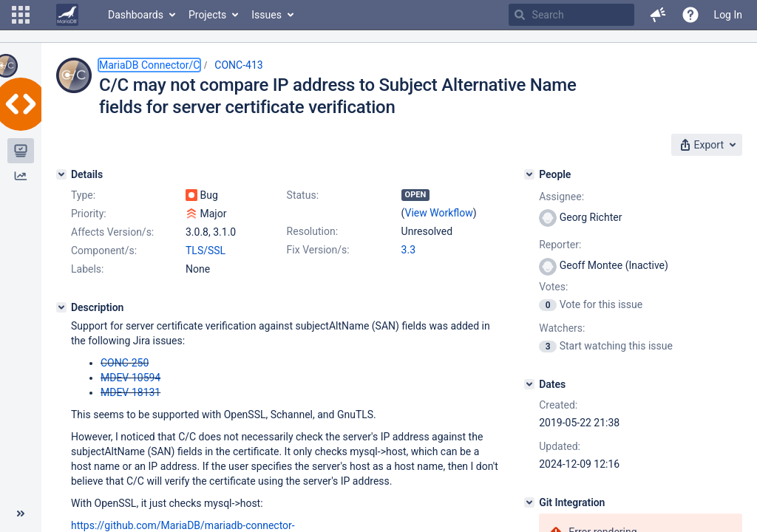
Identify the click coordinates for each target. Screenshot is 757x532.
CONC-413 (238, 65)
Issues (267, 15)
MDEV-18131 (130, 392)
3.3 (408, 250)
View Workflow (439, 213)
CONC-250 (125, 363)
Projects (207, 15)
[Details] (61, 174)
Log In (728, 15)
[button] (21, 15)
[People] (529, 174)
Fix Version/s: (318, 250)
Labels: (87, 269)
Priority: (89, 214)
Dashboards (136, 15)
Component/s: (104, 250)
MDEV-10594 (130, 378)
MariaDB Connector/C (149, 65)
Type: (83, 195)
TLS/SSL (206, 250)
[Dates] (529, 384)
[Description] (61, 307)
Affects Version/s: (112, 232)
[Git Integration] (529, 502)
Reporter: (560, 245)
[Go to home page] (67, 15)
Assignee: (561, 197)
